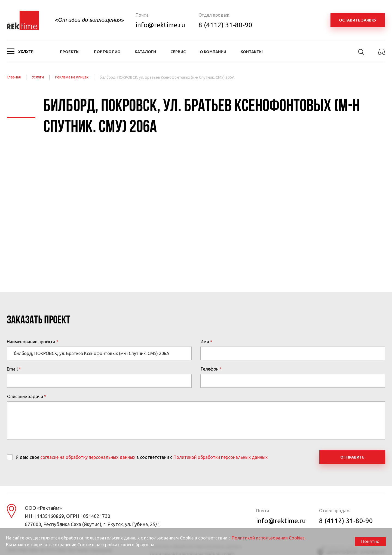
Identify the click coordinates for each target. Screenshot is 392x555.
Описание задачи (25, 396)
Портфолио (107, 52)
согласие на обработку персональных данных (88, 457)
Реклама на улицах (72, 77)
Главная (14, 77)
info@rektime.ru (160, 25)
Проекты (70, 52)
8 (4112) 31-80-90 (225, 25)
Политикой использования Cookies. (269, 538)
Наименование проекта (31, 342)
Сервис (178, 52)
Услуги (38, 77)
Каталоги (145, 52)
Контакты (252, 52)
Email (12, 369)
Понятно (370, 541)
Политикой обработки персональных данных (220, 457)
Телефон (209, 369)
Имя (205, 342)
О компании (213, 52)
